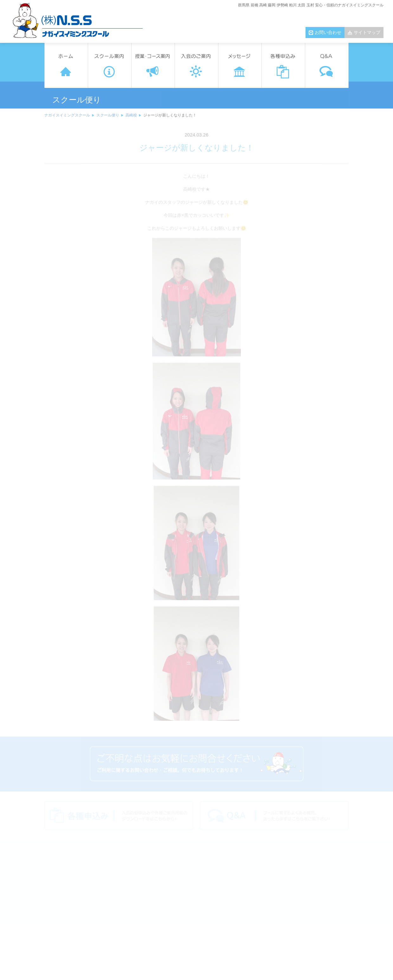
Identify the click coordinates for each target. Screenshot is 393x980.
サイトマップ (367, 32)
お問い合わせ (328, 32)
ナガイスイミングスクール (67, 115)
